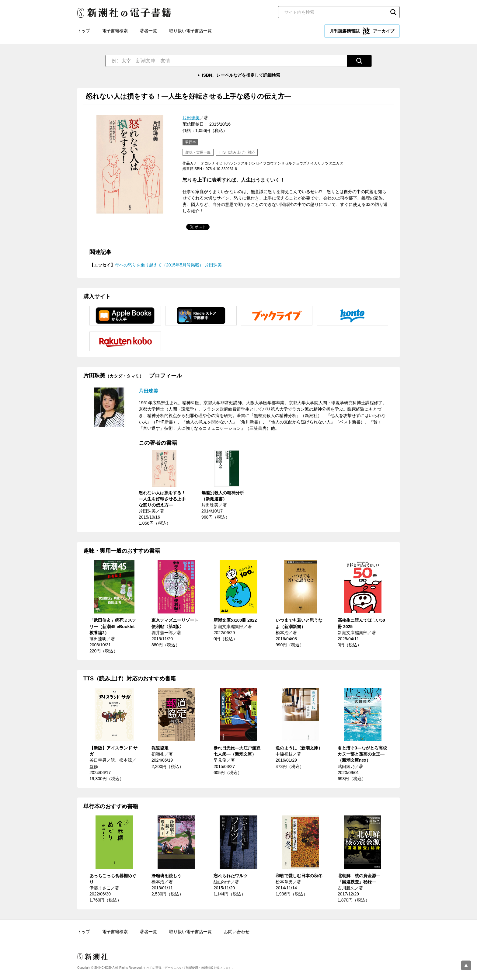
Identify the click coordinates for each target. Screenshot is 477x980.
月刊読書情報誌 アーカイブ (362, 31)
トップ (84, 31)
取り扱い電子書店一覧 (190, 31)
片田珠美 (191, 118)
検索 (393, 12)
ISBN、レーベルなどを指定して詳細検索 (241, 75)
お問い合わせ (237, 932)
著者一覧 (148, 31)
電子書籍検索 (115, 31)
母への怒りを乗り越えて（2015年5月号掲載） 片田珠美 (168, 265)
